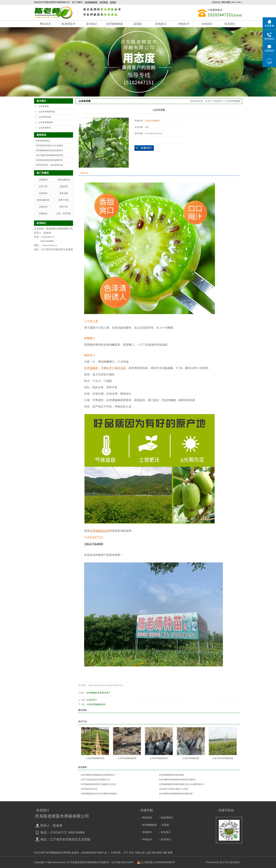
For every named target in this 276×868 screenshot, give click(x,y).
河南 (137, 853)
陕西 (159, 853)
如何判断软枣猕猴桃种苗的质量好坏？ (177, 794)
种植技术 (184, 24)
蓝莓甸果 (43, 193)
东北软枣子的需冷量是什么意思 (174, 789)
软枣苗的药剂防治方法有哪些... (50, 146)
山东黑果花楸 (45, 117)
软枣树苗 (66, 853)
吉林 (154, 853)
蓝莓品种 (43, 207)
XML (239, 2)
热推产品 (102, 853)
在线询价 (144, 148)
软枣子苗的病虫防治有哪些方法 (95, 780)
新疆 (170, 853)
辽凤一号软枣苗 (64, 214)
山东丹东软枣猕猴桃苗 (223, 758)
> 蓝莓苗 (165, 825)
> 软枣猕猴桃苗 (149, 825)
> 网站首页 (146, 818)
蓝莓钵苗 (43, 214)
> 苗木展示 (165, 832)
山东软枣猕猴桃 (46, 122)
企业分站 (216, 2)
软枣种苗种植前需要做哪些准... (50, 160)
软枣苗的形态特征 (89, 789)
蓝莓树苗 (43, 180)
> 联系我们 (165, 839)
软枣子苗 (43, 186)
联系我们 (230, 24)
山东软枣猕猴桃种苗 (95, 758)
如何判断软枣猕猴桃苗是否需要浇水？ (99, 775)
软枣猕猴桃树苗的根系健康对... (50, 150)
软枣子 (107, 693)
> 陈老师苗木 (166, 818)
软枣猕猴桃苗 (115, 24)
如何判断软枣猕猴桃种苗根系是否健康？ (178, 780)
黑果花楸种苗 (43, 200)
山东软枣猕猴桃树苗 (127, 758)
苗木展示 (92, 24)
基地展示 (161, 24)
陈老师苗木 (69, 24)
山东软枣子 (92, 700)
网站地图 (226, 2)
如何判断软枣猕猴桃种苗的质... (50, 155)
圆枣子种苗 (64, 200)
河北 (131, 853)
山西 (148, 853)
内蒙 (165, 853)
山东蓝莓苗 (44, 106)
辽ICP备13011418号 (122, 862)
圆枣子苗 (64, 207)
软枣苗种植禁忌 (43, 141)
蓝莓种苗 (64, 186)
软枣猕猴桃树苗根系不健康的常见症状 (99, 784)
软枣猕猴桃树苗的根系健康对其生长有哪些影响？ (182, 784)
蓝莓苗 (138, 24)
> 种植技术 (146, 839)
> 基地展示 (146, 832)
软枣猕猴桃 (92, 693)
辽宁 (126, 853)
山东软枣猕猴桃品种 (96, 704)
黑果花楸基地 (64, 180)
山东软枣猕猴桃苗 (47, 112)
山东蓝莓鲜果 (45, 128)
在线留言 (207, 24)
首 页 (208, 101)
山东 (142, 853)
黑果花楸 (64, 193)
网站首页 (45, 24)
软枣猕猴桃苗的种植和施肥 (172, 775)
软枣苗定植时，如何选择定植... (50, 165)
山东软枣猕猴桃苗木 (159, 758)
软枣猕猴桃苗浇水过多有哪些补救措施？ (100, 794)
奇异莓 (101, 693)
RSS (233, 2)
